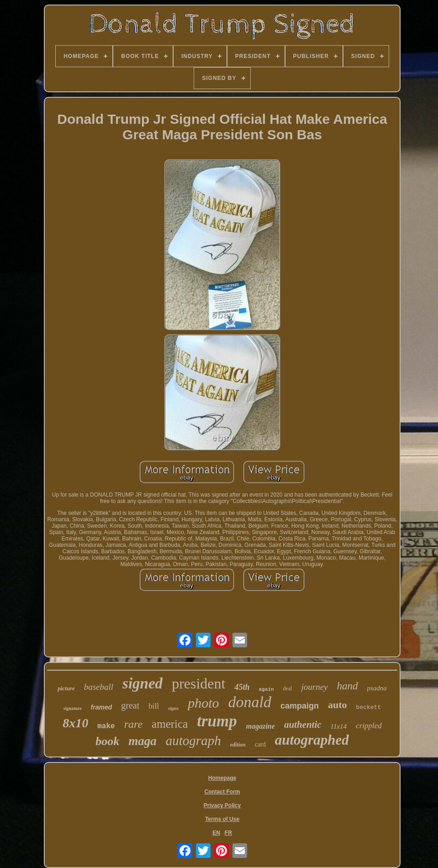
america (170, 724)
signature (73, 708)
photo (203, 703)
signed (142, 683)
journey (314, 687)
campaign (300, 706)
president (198, 683)
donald (250, 702)
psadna (377, 688)
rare (133, 724)
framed (102, 707)
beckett (369, 707)
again (266, 689)
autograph (193, 741)
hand (348, 686)
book (107, 741)
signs (173, 708)
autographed (312, 740)
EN (216, 833)
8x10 (75, 723)
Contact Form (222, 792)
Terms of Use (222, 819)
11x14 (339, 726)
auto (338, 705)
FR (228, 833)
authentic (303, 725)
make (106, 726)
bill (154, 706)
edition (238, 745)
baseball (99, 687)
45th (242, 687)
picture (66, 688)
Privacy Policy (222, 805)
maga (142, 741)
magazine (261, 726)
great (130, 705)
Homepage (222, 778)
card (260, 744)
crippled (369, 726)
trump (217, 721)
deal (287, 688)
